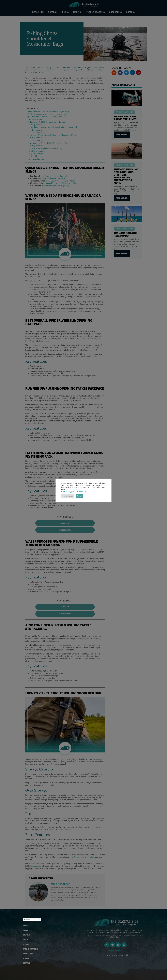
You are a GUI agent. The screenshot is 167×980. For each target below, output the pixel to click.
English (27, 920)
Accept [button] (79, 496)
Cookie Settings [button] (68, 496)
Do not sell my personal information (73, 492)
